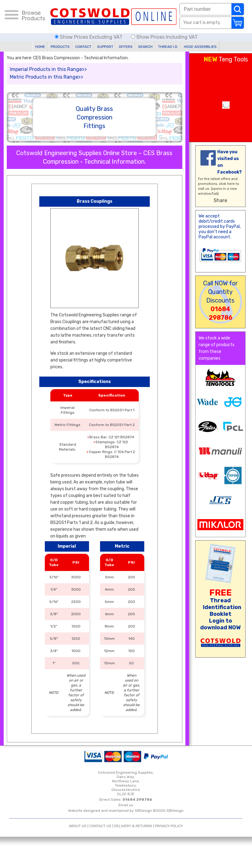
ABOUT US (78, 826)
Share (220, 200)
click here (227, 184)
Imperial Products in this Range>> (48, 69)
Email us (126, 805)
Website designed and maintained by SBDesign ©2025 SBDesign (126, 811)
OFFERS (126, 47)
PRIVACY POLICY (169, 826)
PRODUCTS (60, 47)
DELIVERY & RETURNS (133, 826)
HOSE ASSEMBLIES (200, 47)
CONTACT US (100, 826)
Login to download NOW (220, 624)
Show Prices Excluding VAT (89, 37)
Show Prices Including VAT (164, 37)
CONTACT (83, 47)
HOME (40, 47)
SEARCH (145, 47)
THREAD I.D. (168, 47)
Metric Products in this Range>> (47, 77)
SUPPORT (105, 47)
